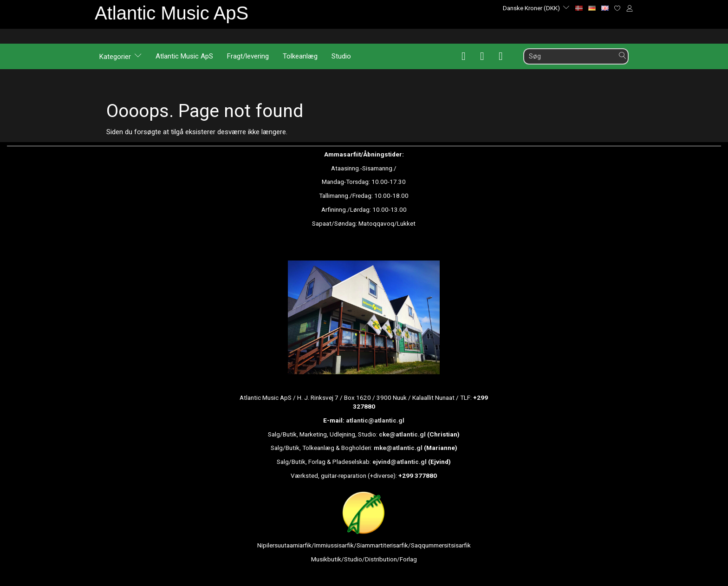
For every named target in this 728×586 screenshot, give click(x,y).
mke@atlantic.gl (398, 448)
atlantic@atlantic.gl (375, 420)
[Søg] (623, 56)
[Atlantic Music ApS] (172, 13)
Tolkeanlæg (300, 56)
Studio (341, 56)
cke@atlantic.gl (402, 434)
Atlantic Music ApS (184, 56)
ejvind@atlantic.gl (400, 462)
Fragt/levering (248, 56)
